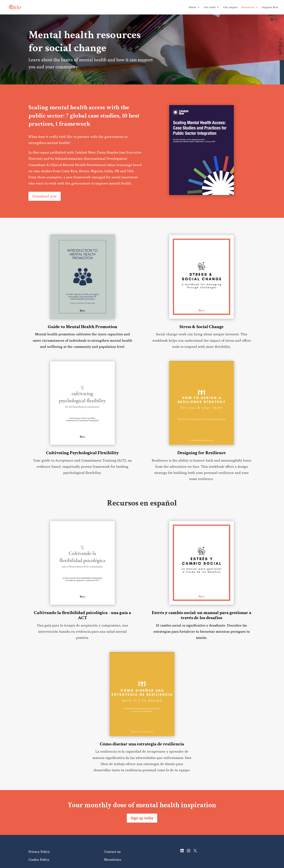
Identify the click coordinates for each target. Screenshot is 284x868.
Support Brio (270, 7)
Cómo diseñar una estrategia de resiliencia (142, 744)
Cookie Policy (39, 859)
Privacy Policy (39, 852)
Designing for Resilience (202, 453)
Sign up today (142, 818)
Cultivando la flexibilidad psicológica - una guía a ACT (82, 615)
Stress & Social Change (202, 327)
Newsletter (113, 859)
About (192, 7)
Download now (45, 196)
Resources (248, 7)
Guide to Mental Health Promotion (83, 327)
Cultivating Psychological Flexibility (82, 453)
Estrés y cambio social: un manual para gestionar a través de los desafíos (201, 615)
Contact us (112, 852)
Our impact (230, 7)
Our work (210, 7)
